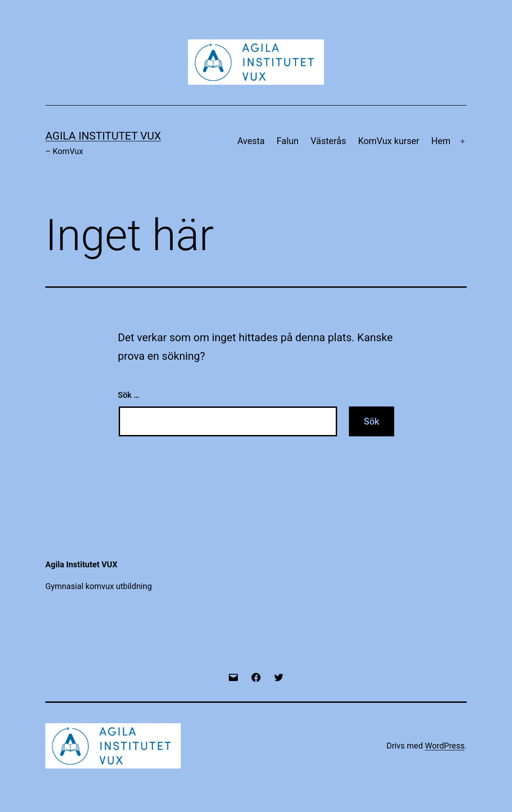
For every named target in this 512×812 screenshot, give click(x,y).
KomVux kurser (389, 141)
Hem (441, 141)
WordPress (445, 746)
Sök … (129, 395)
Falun (288, 141)
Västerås (328, 141)
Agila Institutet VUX (103, 136)
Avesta (251, 141)
